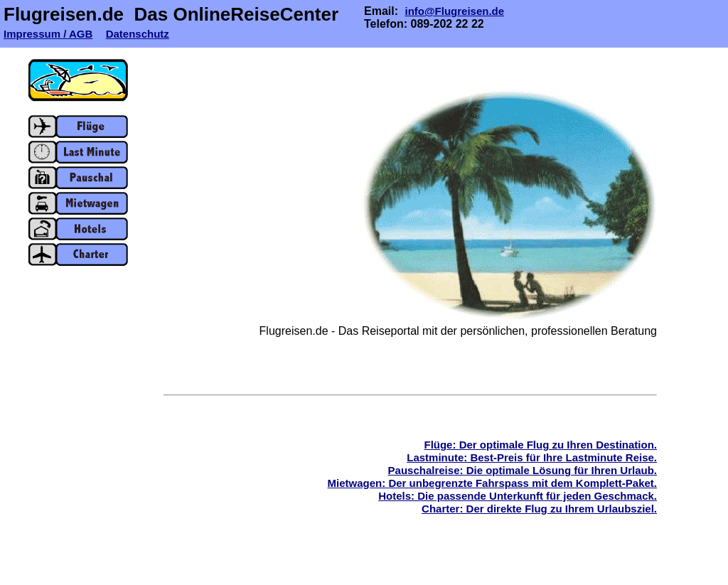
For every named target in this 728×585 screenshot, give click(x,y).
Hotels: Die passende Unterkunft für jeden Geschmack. (518, 496)
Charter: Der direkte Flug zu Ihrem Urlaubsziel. (539, 509)
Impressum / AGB (48, 34)
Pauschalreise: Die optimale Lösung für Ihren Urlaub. (523, 470)
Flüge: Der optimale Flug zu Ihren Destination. (540, 445)
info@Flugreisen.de (454, 11)
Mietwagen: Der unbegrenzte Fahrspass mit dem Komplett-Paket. (492, 483)
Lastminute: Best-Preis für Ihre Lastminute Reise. (532, 457)
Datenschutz (138, 34)
